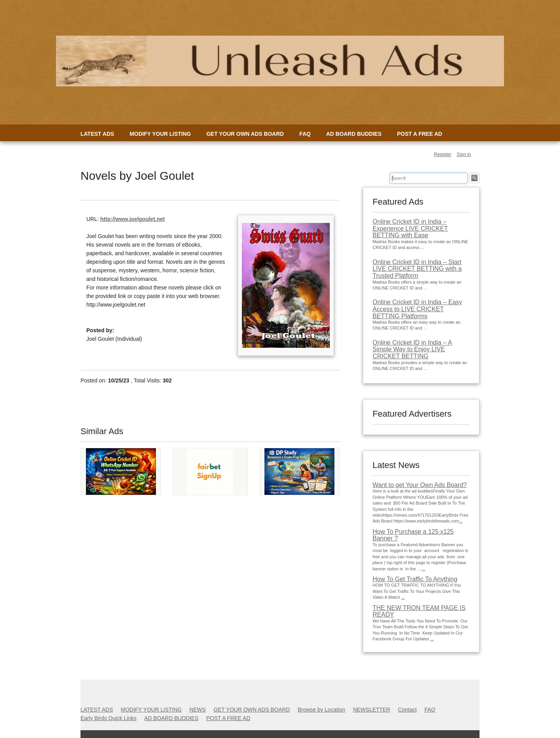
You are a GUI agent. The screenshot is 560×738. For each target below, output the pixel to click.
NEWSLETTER (372, 710)
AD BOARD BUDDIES (354, 134)
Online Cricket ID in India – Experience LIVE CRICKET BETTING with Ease (410, 228)
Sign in (464, 154)
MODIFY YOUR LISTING (160, 134)
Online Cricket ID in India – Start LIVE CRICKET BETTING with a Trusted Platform (417, 269)
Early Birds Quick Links (108, 718)
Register (443, 154)
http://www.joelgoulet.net (133, 219)
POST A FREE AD (420, 134)
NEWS (198, 710)
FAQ (305, 134)
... (461, 521)
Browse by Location (321, 710)
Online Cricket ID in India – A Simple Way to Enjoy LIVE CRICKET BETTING (412, 349)
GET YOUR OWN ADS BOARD (245, 134)
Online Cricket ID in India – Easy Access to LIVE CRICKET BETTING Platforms (417, 309)
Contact (407, 710)
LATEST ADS (97, 134)
